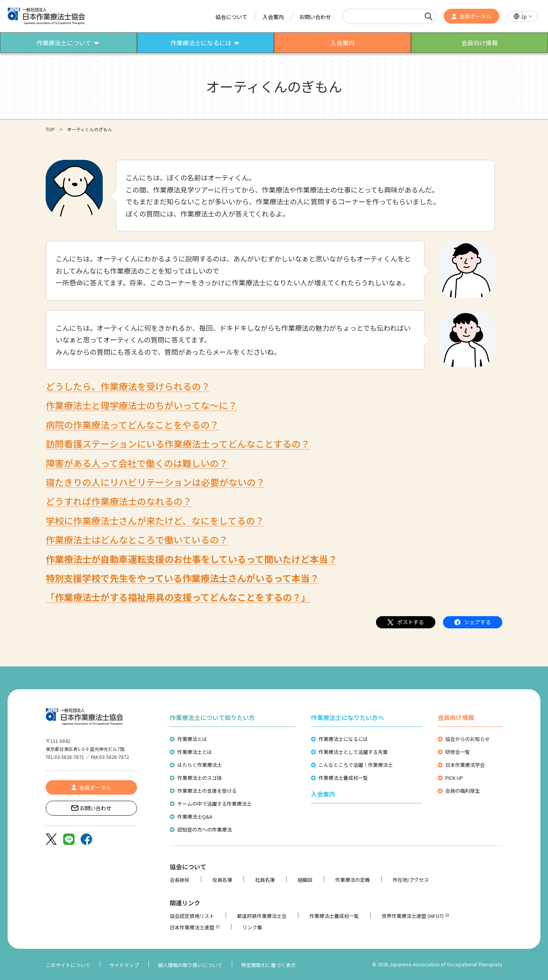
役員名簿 (222, 880)
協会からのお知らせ (468, 739)
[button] (523, 17)
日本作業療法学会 (465, 765)
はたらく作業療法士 (200, 765)
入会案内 (273, 17)
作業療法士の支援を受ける (207, 791)
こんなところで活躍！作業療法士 (356, 765)
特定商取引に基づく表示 (268, 965)
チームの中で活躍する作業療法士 (214, 804)
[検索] (429, 16)
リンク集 (252, 927)
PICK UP (454, 778)
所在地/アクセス (411, 880)
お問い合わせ (315, 17)
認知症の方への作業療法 (205, 829)
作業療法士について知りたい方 (212, 717)
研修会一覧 (458, 752)
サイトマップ (124, 965)
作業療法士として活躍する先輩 (353, 752)
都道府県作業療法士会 (262, 916)
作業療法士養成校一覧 (343, 778)
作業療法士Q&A (195, 817)
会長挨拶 (180, 880)
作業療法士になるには (343, 739)
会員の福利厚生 (463, 791)
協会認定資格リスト (192, 916)
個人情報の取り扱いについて (190, 965)
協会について (231, 17)
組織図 (305, 880)
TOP (50, 129)
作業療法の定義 (353, 880)
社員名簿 (265, 880)
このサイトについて (68, 965)
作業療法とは (192, 739)
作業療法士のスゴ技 (200, 778)
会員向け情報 (456, 717)
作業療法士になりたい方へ (347, 717)
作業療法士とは (195, 752)
